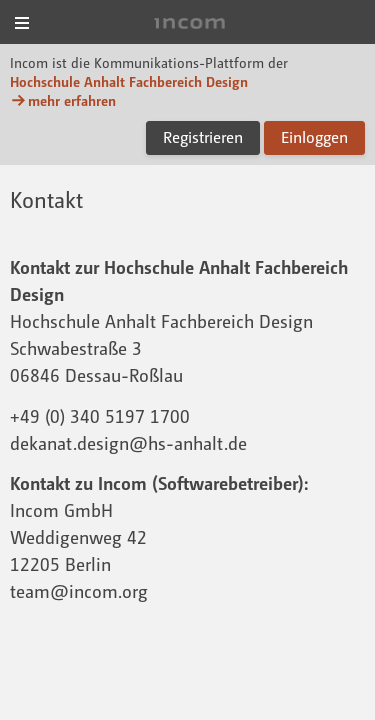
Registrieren (203, 137)
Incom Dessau (188, 23)
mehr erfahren (63, 100)
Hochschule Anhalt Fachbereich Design (129, 81)
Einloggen (314, 137)
